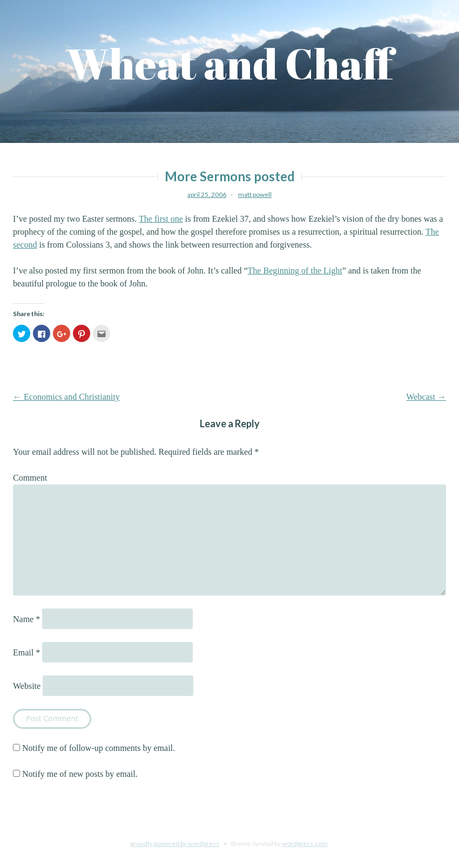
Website (27, 686)
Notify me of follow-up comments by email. (99, 748)
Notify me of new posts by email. (80, 774)
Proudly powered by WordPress (175, 843)
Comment (30, 478)
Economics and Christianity (66, 397)
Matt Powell (255, 194)
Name (26, 619)
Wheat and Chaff (230, 63)
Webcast (426, 397)
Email (26, 652)
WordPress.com (305, 843)
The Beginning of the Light (295, 271)
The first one (161, 219)
